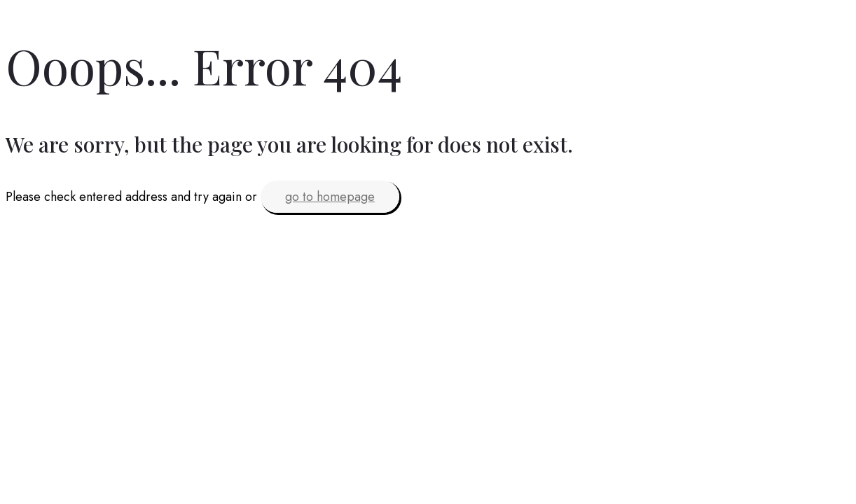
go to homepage (330, 197)
